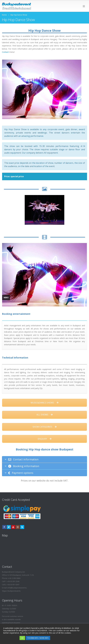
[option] (44, 210)
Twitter (9, 527)
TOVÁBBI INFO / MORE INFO (38, 638)
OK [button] (22, 638)
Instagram (18, 527)
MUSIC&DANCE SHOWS (44, 403)
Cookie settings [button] (11, 638)
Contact (5, 52)
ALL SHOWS (44, 415)
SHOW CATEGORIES (45, 427)
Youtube (13, 527)
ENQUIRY (45, 439)
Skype (22, 527)
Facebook (4, 527)
